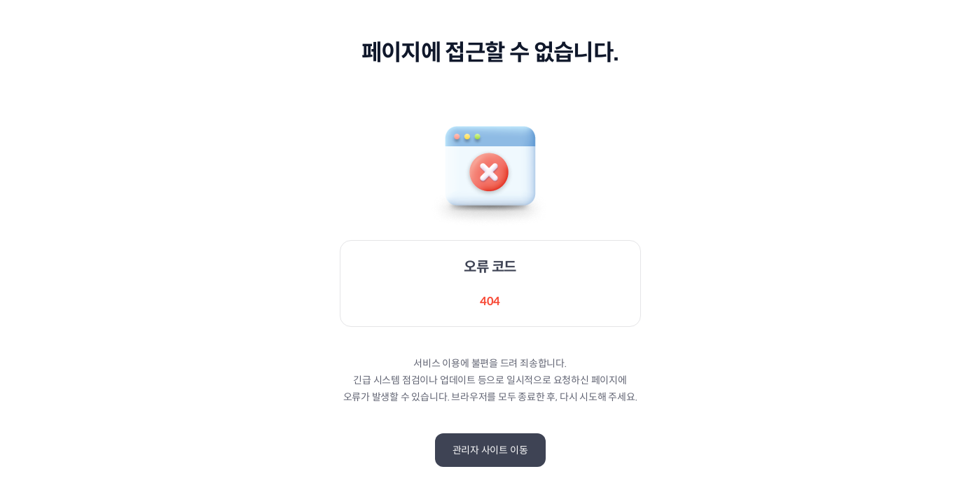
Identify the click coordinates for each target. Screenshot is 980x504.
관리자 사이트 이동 (490, 450)
